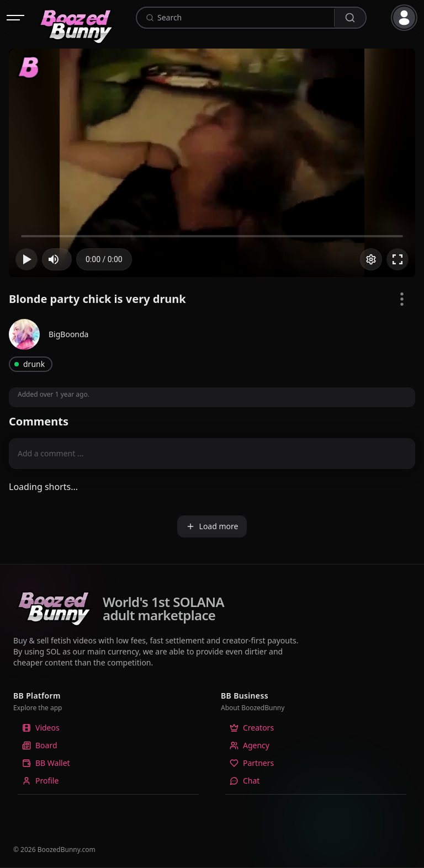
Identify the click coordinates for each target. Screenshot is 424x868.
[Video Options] (402, 299)
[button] (406, 18)
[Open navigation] (15, 18)
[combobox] (244, 18)
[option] (108, 728)
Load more (212, 526)
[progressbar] (104, 259)
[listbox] (108, 759)
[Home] (77, 18)
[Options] (371, 259)
